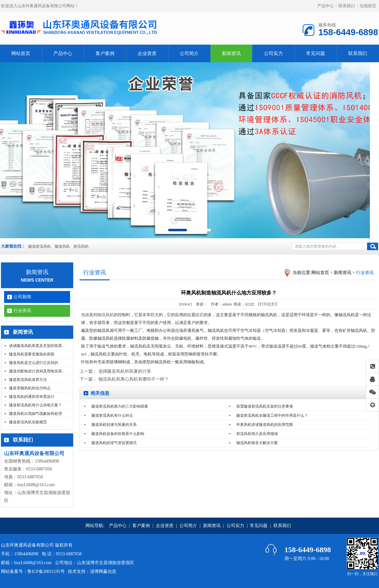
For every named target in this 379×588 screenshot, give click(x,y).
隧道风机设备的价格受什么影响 (118, 434)
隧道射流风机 (40, 246)
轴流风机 (106, 315)
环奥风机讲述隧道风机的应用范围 (265, 425)
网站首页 (21, 53)
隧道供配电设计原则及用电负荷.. (36, 371)
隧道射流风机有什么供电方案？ (36, 405)
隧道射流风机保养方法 (28, 380)
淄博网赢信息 (103, 572)
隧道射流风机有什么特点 (112, 415)
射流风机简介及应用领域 (257, 434)
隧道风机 (62, 246)
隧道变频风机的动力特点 (30, 388)
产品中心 (326, 6)
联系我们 (347, 6)
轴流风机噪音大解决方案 (257, 443)
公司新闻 (22, 297)
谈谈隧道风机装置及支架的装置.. (36, 346)
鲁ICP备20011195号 (46, 572)
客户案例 (105, 53)
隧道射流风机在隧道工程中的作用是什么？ (272, 415)
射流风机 (81, 246)
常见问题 (316, 53)
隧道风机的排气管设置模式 (114, 443)
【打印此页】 (267, 304)
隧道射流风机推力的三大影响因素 (120, 406)
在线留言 (368, 6)
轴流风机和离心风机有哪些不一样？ (134, 379)
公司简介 (189, 53)
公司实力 (273, 53)
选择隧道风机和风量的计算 (125, 371)
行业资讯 (22, 311)
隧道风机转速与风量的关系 (114, 425)
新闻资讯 (231, 53)
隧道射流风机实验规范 (28, 422)
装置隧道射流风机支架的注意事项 (265, 406)
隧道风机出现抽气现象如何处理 (36, 414)
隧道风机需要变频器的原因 (32, 354)
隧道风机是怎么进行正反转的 (34, 363)
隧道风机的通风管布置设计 (32, 397)
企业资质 (147, 53)
